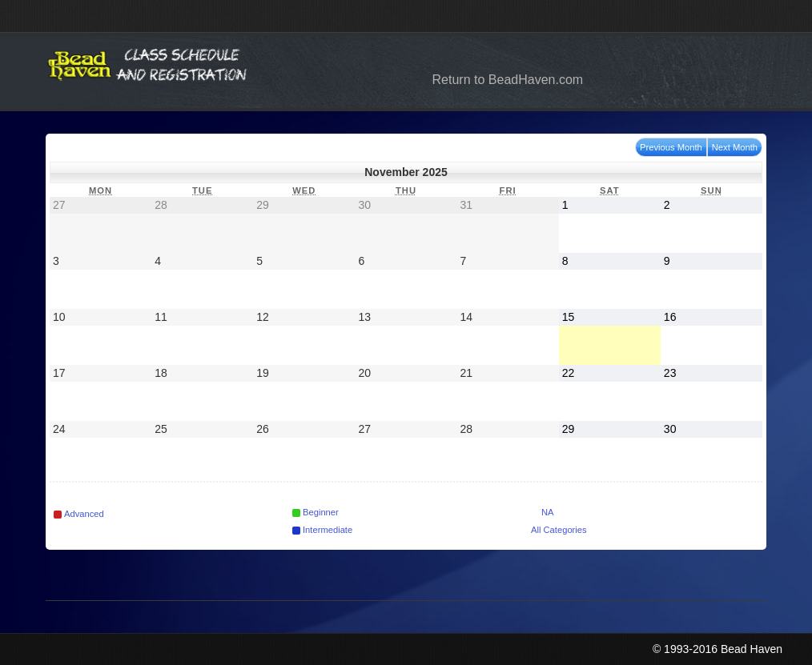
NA (543, 512)
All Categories (559, 530)
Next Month (735, 147)
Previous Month (671, 147)
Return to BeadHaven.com (508, 80)
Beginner (316, 512)
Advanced (79, 514)
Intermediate (322, 530)
